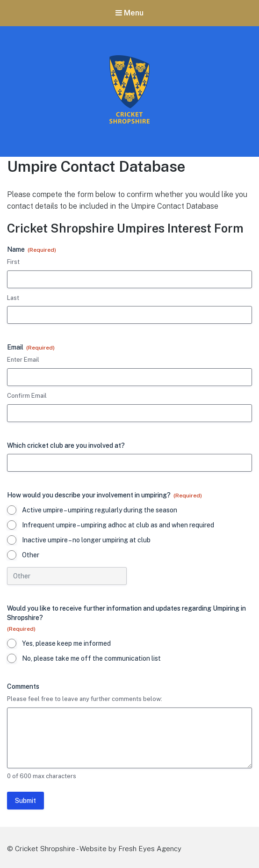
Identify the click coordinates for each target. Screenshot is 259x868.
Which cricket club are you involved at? (66, 445)
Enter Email (23, 360)
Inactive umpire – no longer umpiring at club (86, 540)
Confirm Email (27, 396)
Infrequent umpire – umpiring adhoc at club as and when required (118, 525)
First (13, 262)
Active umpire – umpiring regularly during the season (100, 510)
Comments (23, 686)
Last (13, 298)
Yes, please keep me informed (66, 643)
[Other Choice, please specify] (67, 576)
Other (31, 555)
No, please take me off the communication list (91, 658)
